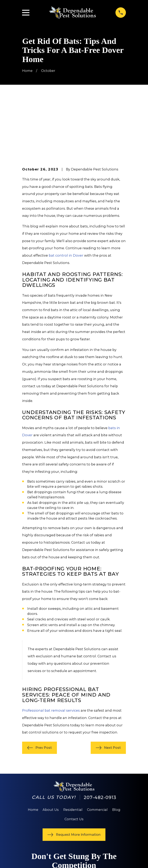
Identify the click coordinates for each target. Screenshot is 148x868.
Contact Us (74, 761)
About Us (51, 752)
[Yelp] (30, 830)
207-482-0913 (100, 739)
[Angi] (48, 830)
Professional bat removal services (51, 652)
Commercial (97, 752)
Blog (116, 752)
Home (33, 752)
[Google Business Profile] (39, 830)
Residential (73, 752)
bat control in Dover (66, 197)
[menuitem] (28, 860)
